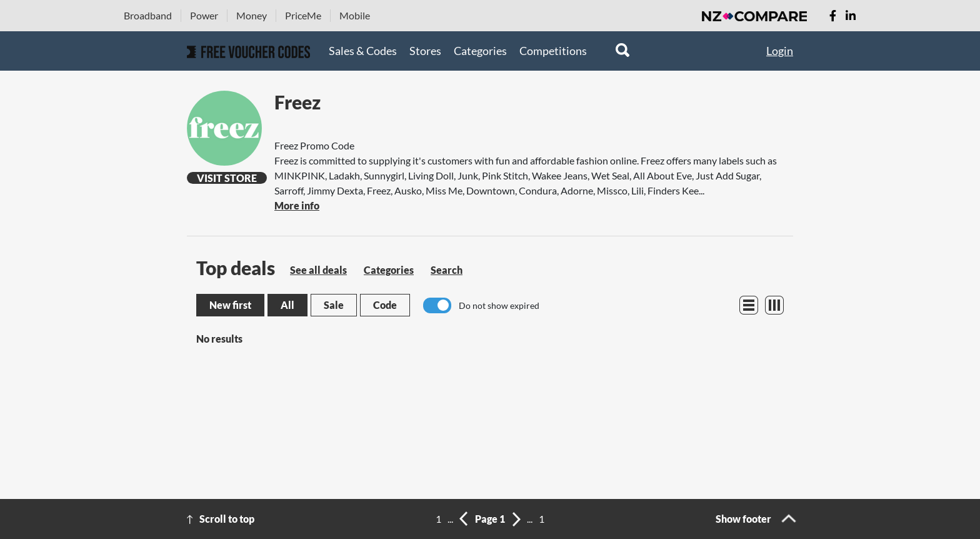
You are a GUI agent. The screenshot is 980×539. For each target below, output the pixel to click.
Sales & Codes (363, 51)
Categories (480, 51)
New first (230, 305)
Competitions (553, 51)
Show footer (743, 519)
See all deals (318, 270)
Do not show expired (499, 305)
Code (385, 305)
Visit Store (227, 178)
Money (252, 15)
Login (780, 51)
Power (204, 15)
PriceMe (303, 15)
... (450, 519)
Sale (334, 305)
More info (297, 205)
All (287, 305)
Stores (425, 51)
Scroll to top (227, 519)
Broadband (148, 15)
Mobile (355, 15)
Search (447, 270)
